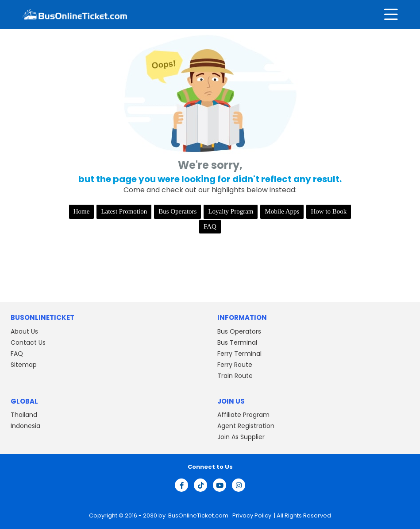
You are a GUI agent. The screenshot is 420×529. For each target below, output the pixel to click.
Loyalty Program (231, 211)
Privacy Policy (251, 515)
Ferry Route (235, 365)
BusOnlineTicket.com (199, 515)
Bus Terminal (237, 342)
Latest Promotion (124, 211)
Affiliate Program (243, 415)
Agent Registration (246, 426)
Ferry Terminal (239, 354)
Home (82, 211)
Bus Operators (177, 211)
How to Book (329, 211)
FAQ (210, 226)
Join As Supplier (241, 437)
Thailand (24, 415)
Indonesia (25, 426)
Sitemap (24, 365)
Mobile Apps (282, 211)
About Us (24, 331)
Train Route (235, 376)
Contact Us (28, 342)
